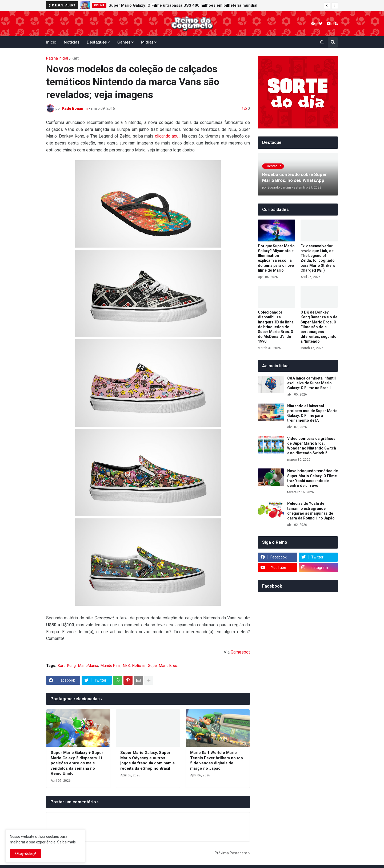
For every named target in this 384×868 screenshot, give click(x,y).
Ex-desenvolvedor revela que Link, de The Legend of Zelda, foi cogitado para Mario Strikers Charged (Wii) (318, 258)
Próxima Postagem (231, 853)
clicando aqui (167, 136)
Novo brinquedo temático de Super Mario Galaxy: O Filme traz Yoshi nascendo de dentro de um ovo (313, 478)
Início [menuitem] (51, 42)
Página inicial (57, 58)
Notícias (139, 666)
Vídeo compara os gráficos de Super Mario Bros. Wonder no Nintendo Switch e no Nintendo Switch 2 (312, 446)
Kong (71, 666)
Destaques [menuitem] (97, 42)
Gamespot (240, 652)
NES (126, 666)
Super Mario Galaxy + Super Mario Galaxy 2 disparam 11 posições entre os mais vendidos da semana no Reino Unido (77, 763)
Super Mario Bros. (163, 666)
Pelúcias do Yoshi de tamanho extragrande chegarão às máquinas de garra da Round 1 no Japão (311, 511)
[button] (327, 6)
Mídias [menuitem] (147, 42)
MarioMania (88, 666)
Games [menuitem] (124, 42)
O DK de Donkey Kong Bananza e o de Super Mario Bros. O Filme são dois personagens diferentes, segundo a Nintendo (319, 327)
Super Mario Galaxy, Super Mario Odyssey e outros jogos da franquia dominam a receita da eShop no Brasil (147, 761)
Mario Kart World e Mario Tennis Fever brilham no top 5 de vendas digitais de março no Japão (217, 761)
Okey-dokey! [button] (26, 854)
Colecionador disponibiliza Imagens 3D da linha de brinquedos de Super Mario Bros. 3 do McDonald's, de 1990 (276, 327)
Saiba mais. (67, 842)
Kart (75, 58)
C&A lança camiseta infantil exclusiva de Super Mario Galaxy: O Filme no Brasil (311, 383)
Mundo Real (111, 666)
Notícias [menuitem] (71, 42)
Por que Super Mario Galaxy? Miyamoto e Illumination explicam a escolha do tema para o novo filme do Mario (276, 258)
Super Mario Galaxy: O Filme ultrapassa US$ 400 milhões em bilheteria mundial (183, 5)
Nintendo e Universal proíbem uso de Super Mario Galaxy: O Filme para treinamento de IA (312, 413)
